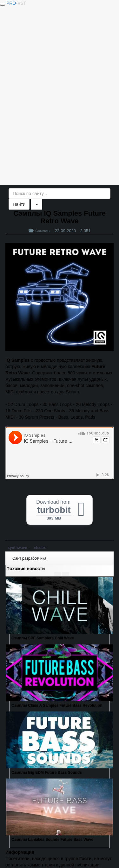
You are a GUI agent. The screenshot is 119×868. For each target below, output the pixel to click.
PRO (16, 3)
